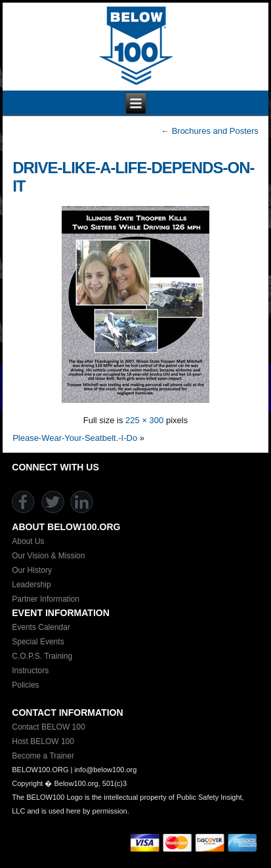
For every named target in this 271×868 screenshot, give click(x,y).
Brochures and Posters (210, 131)
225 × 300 (144, 420)
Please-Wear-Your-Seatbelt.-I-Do (75, 438)
